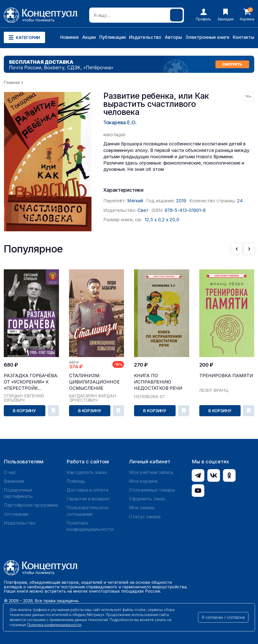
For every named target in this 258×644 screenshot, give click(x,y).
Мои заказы (142, 508)
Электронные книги (207, 37)
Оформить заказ (147, 499)
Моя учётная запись (151, 472)
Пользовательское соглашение (87, 511)
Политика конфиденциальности (90, 526)
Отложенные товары (152, 490)
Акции (89, 37)
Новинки (69, 37)
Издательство (145, 37)
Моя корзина (143, 481)
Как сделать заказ (87, 472)
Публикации (112, 37)
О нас (10, 472)
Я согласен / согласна (223, 617)
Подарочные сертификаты (18, 493)
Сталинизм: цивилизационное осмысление (94, 382)
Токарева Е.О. (120, 122)
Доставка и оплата (87, 490)
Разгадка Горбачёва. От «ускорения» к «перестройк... (31, 382)
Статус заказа (145, 517)
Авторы (173, 37)
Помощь (76, 481)
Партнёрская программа (31, 505)
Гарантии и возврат (88, 499)
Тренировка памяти (226, 376)
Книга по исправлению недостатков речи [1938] (158, 382)
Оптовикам (16, 514)
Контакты (244, 37)
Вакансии (14, 481)
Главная (12, 82)
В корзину (24, 411)
